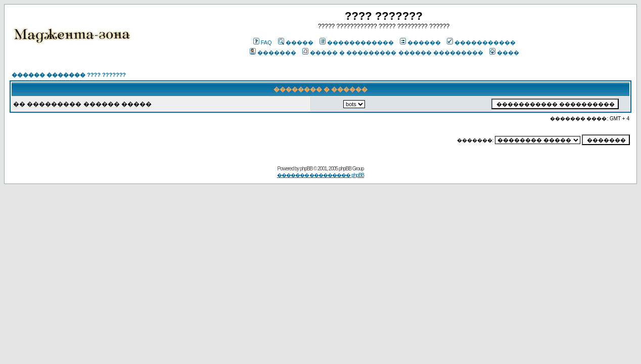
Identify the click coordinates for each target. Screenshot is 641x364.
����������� (481, 42)
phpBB (306, 169)
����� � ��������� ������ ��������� (393, 53)
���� (504, 53)
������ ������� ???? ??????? (69, 75)
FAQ (263, 42)
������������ (357, 42)
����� (296, 42)
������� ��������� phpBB (321, 175)
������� (273, 53)
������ (420, 42)
